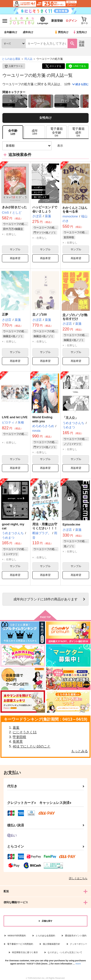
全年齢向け (11, 32)
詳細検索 (82, 43)
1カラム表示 (85, 146)
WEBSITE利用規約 (17, 936)
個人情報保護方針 (51, 944)
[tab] (35, 132)
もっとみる (80, 751)
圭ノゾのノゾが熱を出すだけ (75, 317)
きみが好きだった (14, 207)
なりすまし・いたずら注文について (65, 952)
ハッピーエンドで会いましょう (45, 209)
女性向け (80, 32)
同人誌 (28, 59)
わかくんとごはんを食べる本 (75, 210)
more (78, 964)
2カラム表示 (77, 146)
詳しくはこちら (78, 878)
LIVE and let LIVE (15, 417)
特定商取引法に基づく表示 (25, 952)
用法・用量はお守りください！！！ (45, 526)
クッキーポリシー (79, 944)
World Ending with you (42, 419)
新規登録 (57, 21)
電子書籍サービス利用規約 (20, 944)
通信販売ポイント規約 (76, 936)
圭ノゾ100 (40, 314)
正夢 (5, 314)
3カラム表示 (68, 146)
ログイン (71, 21)
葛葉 (16, 728)
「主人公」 (70, 418)
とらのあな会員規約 (45, 936)
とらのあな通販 (11, 59)
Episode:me (71, 524)
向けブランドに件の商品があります (45, 599)
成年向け (28, 32)
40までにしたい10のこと (31, 746)
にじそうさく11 (25, 732)
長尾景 (18, 741)
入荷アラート (14, 66)
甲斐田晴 (19, 737)
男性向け (61, 32)
